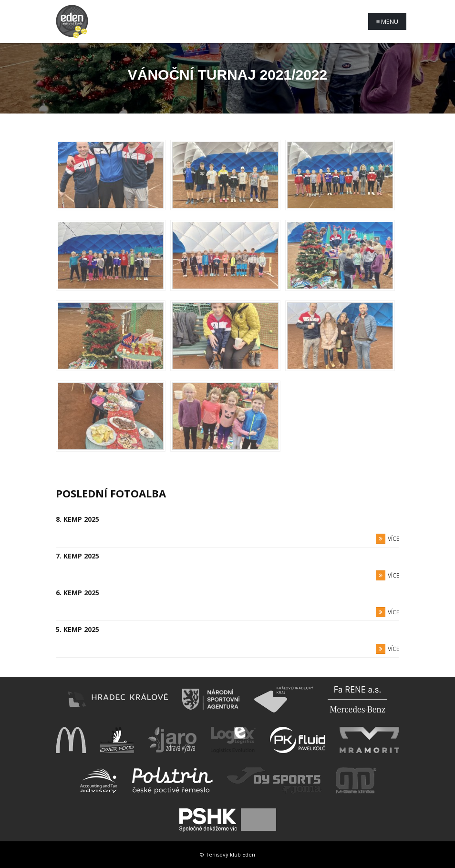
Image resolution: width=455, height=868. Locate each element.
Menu (388, 21)
